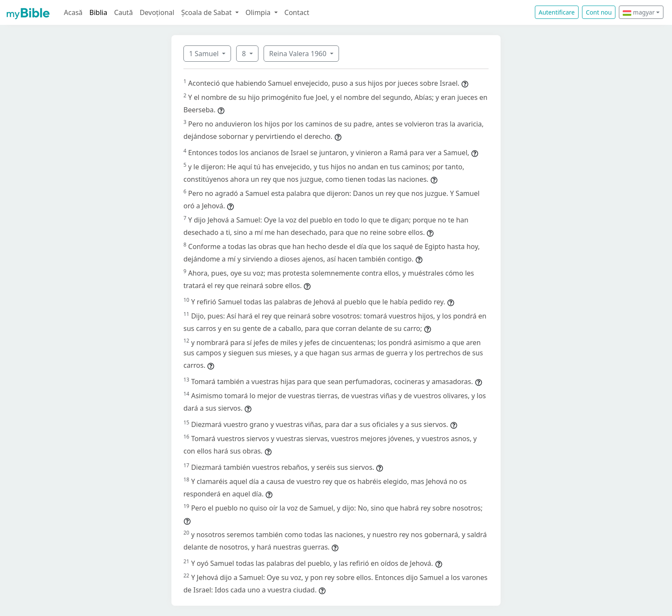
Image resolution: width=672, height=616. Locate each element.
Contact (297, 12)
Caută (123, 12)
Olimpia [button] (259, 12)
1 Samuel (205, 54)
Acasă (73, 12)
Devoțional (157, 12)
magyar (639, 12)
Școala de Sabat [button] (207, 12)
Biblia (99, 12)
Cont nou (599, 12)
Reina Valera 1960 (299, 54)
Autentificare (557, 12)
